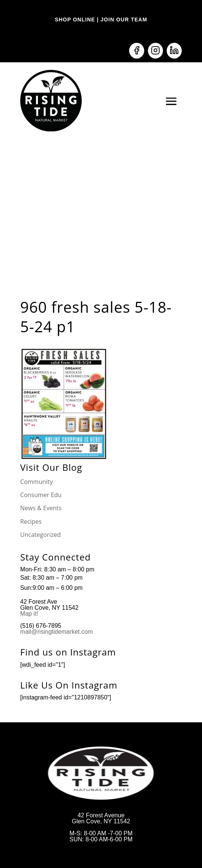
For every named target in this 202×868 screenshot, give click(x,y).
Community (37, 482)
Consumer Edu (41, 495)
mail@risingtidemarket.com (57, 632)
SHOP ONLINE (75, 20)
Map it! (30, 614)
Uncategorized (41, 535)
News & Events (41, 508)
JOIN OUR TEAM (123, 20)
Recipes (31, 521)
